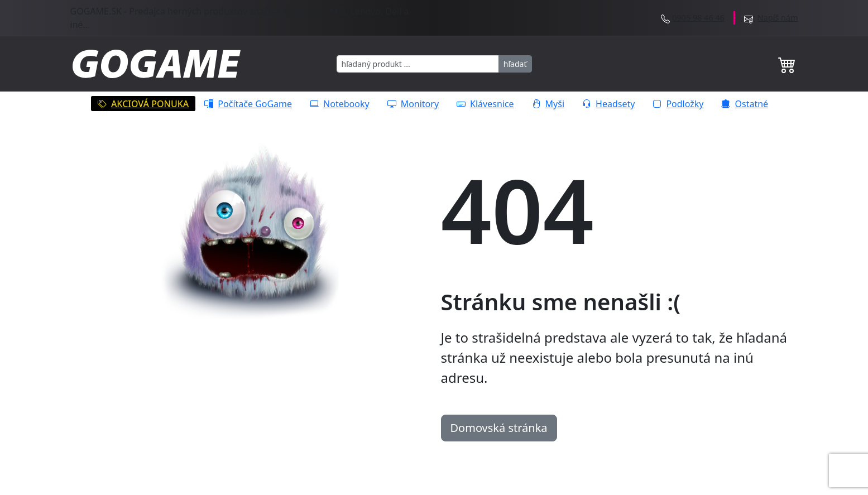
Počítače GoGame (248, 104)
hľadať (515, 64)
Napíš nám (778, 18)
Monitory (413, 104)
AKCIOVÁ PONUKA (143, 104)
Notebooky (340, 104)
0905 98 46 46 (698, 18)
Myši (548, 104)
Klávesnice (485, 104)
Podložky (678, 104)
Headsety (608, 104)
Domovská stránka (499, 428)
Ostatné (745, 104)
